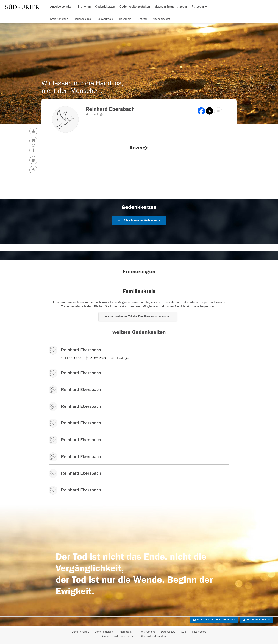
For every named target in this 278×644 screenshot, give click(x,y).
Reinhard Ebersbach (81, 350)
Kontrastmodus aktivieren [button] (156, 636)
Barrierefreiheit (80, 632)
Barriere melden (104, 632)
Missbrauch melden (257, 620)
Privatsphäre (199, 632)
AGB (184, 632)
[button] (218, 111)
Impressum (125, 632)
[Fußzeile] (139, 634)
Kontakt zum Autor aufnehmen (214, 620)
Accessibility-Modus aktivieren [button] (118, 636)
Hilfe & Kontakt (146, 632)
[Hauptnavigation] (139, 7)
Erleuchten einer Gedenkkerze (139, 220)
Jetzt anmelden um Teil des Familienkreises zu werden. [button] (138, 317)
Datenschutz (168, 632)
